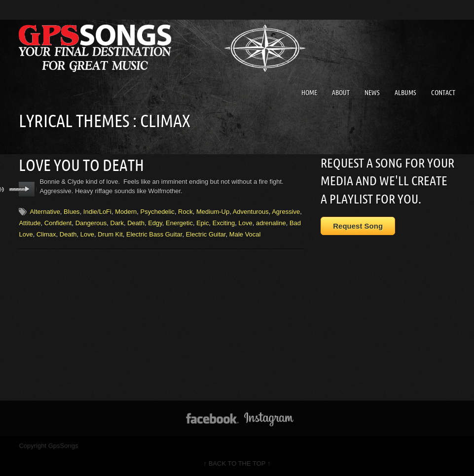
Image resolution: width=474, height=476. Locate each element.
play (27, 189)
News (372, 93)
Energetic (179, 223)
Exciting (224, 223)
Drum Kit (110, 234)
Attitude (30, 223)
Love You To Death (81, 165)
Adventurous (251, 212)
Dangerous (91, 223)
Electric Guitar (206, 234)
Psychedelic (158, 212)
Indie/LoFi (97, 212)
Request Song (358, 226)
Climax (46, 234)
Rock (185, 212)
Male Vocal (245, 234)
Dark (117, 223)
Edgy (155, 223)
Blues (72, 212)
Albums (405, 93)
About (341, 93)
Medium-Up (213, 212)
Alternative (45, 212)
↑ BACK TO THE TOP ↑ (237, 463)
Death (136, 223)
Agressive (286, 212)
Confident (58, 223)
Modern (126, 212)
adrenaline (271, 223)
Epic (202, 223)
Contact (443, 93)
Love (245, 223)
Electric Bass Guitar (154, 234)
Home (309, 93)
